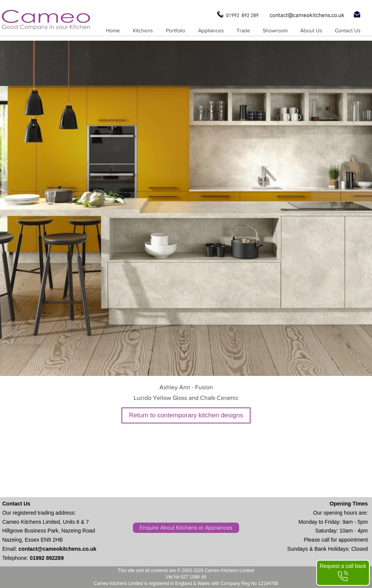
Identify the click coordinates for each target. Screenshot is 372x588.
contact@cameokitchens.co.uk (58, 549)
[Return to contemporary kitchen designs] (186, 415)
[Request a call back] (343, 573)
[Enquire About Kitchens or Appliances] (186, 528)
